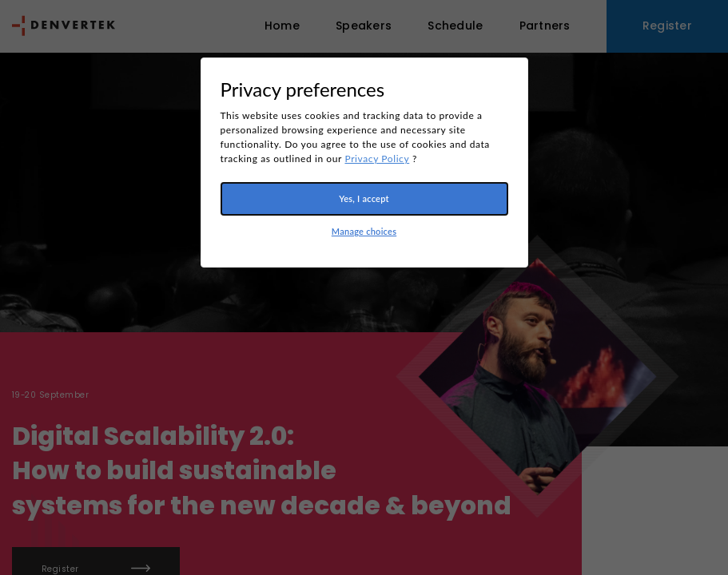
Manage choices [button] (364, 231)
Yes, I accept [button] (364, 198)
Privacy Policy (377, 159)
